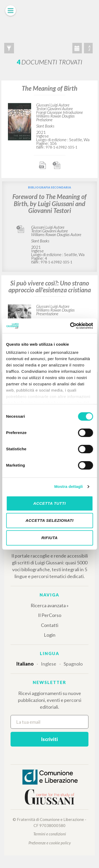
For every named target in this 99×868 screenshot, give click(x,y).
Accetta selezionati (50, 520)
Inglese (49, 664)
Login (50, 635)
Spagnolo (73, 664)
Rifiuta (50, 538)
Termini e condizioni (50, 834)
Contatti (50, 625)
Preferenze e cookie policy (50, 843)
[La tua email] (49, 722)
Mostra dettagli (68, 486)
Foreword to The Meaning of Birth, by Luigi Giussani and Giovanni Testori (49, 203)
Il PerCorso (50, 615)
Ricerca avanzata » (50, 605)
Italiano (25, 664)
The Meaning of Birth (49, 88)
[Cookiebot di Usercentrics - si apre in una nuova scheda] (70, 326)
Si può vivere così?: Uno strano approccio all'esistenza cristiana (50, 286)
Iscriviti (49, 739)
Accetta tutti (49, 503)
